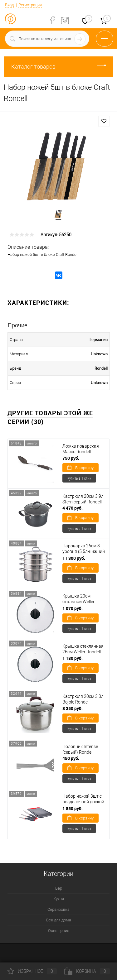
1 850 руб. (73, 808)
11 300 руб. (74, 558)
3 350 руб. (73, 708)
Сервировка (58, 909)
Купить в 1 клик (79, 478)
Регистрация (30, 5)
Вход (9, 5)
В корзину (80, 467)
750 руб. (71, 458)
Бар (59, 888)
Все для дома (59, 920)
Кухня (59, 899)
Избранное (32, 971)
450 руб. (71, 758)
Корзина (87, 971)
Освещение (59, 931)
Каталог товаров (58, 67)
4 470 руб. (73, 508)
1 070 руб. (73, 608)
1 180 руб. (73, 658)
